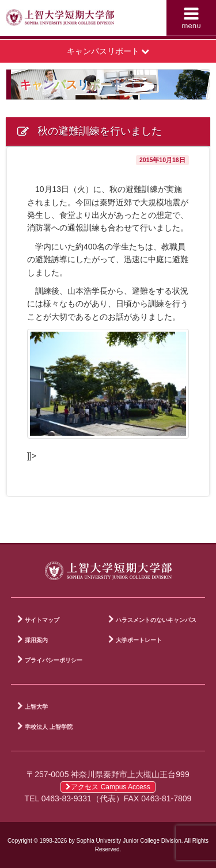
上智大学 (36, 707)
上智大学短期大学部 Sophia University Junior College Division (60, 21)
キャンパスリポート (108, 51)
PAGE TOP (199, 532)
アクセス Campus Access (108, 787)
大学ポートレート (139, 640)
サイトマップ (42, 620)
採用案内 (36, 640)
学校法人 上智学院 (49, 727)
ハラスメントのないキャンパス (156, 620)
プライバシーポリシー (54, 660)
